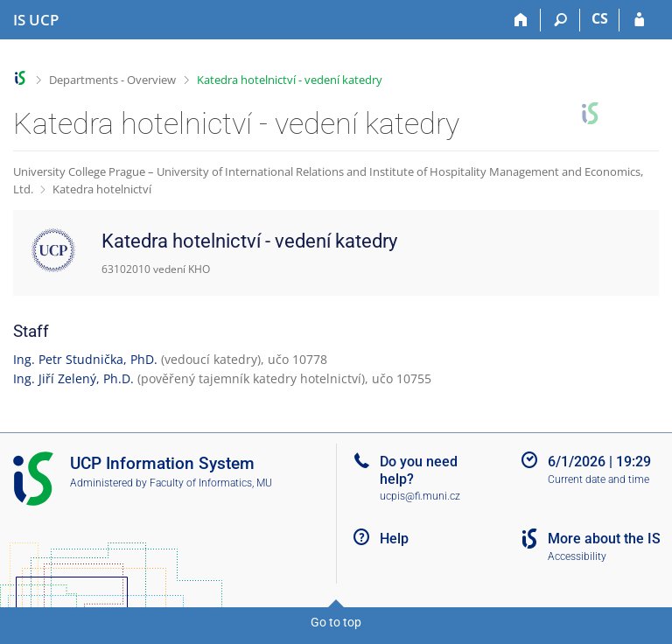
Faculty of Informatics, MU (211, 483)
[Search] (560, 20)
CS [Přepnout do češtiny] (600, 18)
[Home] (521, 20)
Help (394, 539)
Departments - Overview (112, 80)
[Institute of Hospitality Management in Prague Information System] (36, 20)
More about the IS (604, 539)
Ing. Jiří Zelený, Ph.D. (73, 378)
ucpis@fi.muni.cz (420, 496)
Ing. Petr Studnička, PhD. (85, 359)
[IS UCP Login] (639, 20)
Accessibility (577, 556)
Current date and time (598, 479)
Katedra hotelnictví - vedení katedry (290, 80)
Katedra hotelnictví (102, 189)
